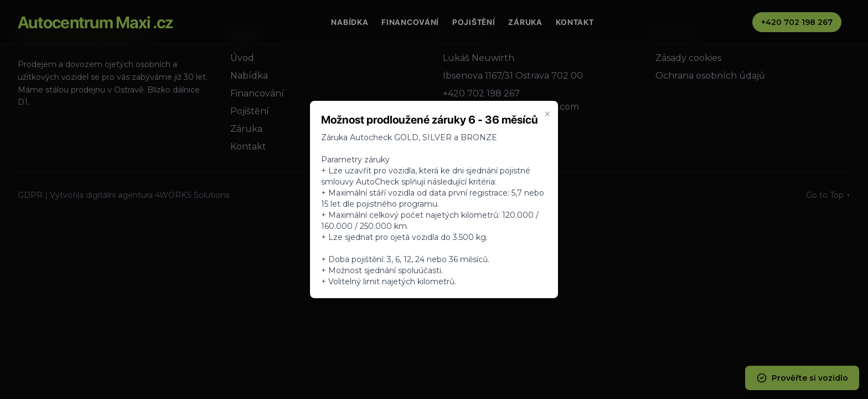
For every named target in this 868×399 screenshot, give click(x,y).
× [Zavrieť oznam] (547, 114)
